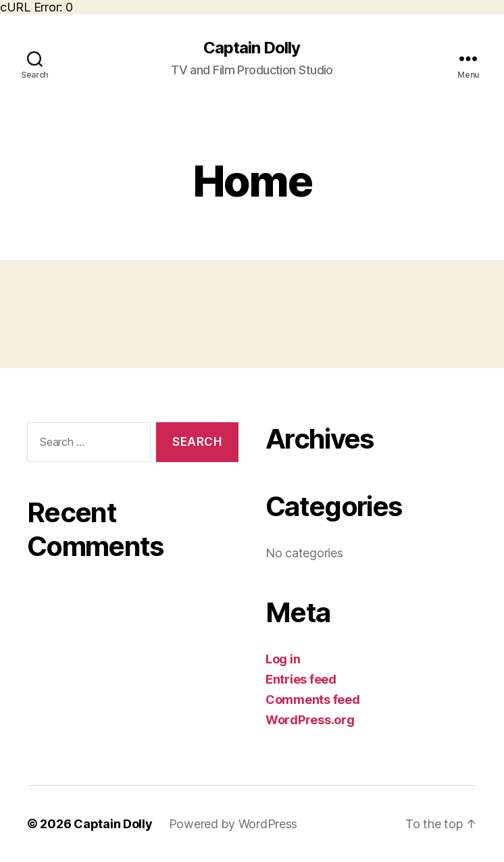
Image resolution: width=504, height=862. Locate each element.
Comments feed (313, 700)
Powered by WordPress (233, 824)
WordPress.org (310, 720)
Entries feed (301, 679)
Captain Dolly (252, 48)
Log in (283, 659)
